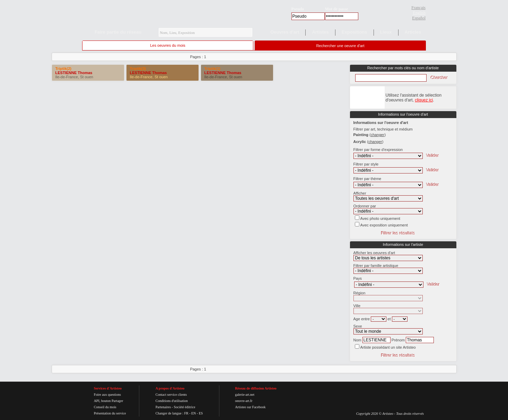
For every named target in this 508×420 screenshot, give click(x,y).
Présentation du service (110, 413)
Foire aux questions (107, 395)
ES (201, 413)
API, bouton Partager (109, 401)
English (419, 13)
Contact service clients (171, 395)
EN (194, 413)
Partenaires (163, 407)
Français (418, 8)
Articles (413, 32)
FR (186, 413)
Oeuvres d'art (285, 32)
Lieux (386, 32)
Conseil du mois (105, 407)
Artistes (320, 32)
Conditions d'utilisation (172, 401)
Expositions (354, 32)
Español (419, 18)
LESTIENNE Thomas (74, 73)
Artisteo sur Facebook (250, 407)
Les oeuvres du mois (168, 45)
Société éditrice (184, 407)
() (378, 135)
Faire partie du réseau (118, 32)
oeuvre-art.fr (244, 401)
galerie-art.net (245, 395)
